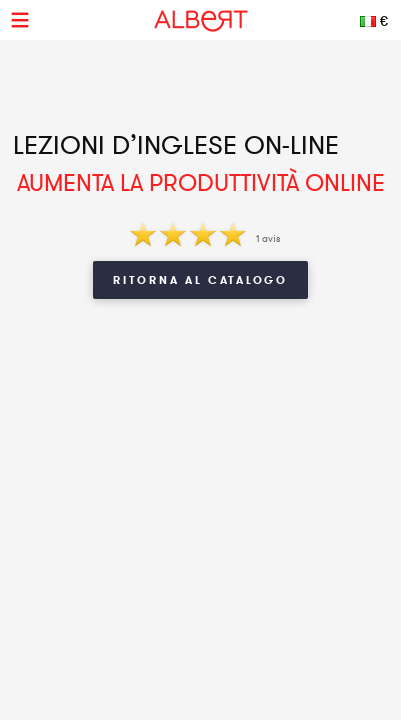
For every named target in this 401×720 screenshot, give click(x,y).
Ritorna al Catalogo (200, 280)
